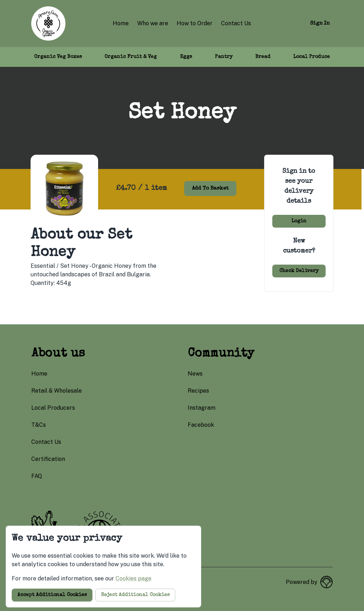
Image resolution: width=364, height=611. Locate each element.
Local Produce (312, 57)
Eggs (186, 57)
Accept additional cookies (52, 595)
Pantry (224, 57)
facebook (201, 425)
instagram (202, 408)
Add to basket (210, 188)
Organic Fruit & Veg (131, 57)
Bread (263, 57)
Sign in (320, 23)
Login (299, 221)
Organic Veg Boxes (58, 57)
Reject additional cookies (135, 595)
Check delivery (299, 271)
